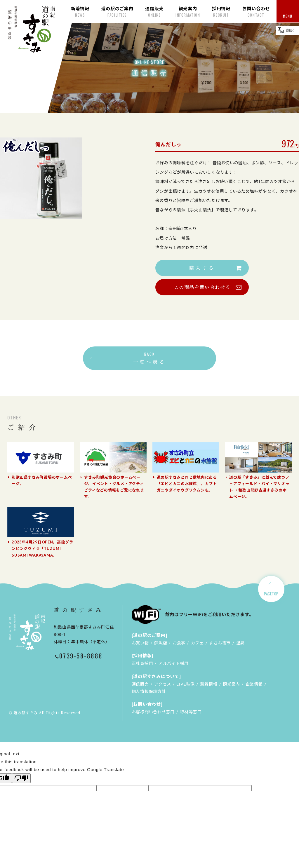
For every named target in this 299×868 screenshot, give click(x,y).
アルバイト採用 (174, 663)
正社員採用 (142, 663)
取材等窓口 (191, 712)
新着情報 (209, 684)
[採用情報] (143, 656)
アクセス (163, 684)
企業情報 (254, 684)
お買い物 (140, 643)
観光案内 (231, 684)
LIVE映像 (186, 684)
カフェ (197, 643)
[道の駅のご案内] (149, 635)
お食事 (179, 643)
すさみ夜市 (220, 643)
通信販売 (140, 684)
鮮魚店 (161, 643)
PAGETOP (271, 594)
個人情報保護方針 (149, 691)
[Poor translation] (21, 778)
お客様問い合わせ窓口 (153, 712)
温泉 (241, 643)
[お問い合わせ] (147, 704)
